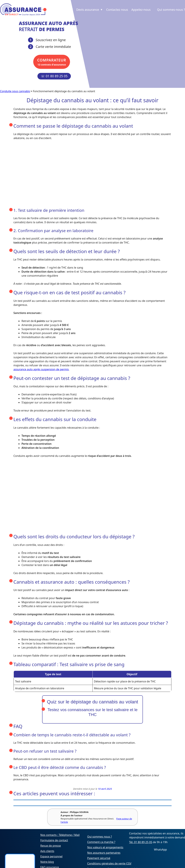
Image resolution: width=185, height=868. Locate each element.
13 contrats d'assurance (51, 62)
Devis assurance (90, 10)
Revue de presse (51, 846)
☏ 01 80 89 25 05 (54, 76)
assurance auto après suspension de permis (41, 369)
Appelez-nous (141, 10)
